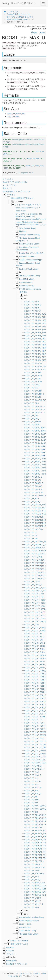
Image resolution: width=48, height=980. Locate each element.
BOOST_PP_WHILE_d (34, 904)
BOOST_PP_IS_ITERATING (36, 551)
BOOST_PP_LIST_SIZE (34, 738)
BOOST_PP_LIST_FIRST (35, 661)
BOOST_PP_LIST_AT (33, 634)
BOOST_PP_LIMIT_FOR (34, 597)
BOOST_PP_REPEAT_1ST (35, 830)
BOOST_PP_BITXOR (33, 382)
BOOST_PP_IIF (31, 535)
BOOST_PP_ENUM (32, 425)
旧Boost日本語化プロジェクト (23, 198)
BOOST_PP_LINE (32, 624)
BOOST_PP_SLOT (32, 870)
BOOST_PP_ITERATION (34, 560)
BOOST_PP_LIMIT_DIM (34, 594)
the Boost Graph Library (29, 269)
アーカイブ (11, 195)
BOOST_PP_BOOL (32, 385)
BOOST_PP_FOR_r (32, 502)
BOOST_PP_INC (31, 538)
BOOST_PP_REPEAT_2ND (35, 833)
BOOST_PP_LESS (32, 581)
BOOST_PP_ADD (32, 302)
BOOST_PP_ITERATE (33, 557)
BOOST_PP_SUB (32, 877)
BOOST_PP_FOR (32, 498)
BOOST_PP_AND (32, 308)
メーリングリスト (10, 185)
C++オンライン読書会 (19, 941)
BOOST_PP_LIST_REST (34, 723)
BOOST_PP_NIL (31, 797)
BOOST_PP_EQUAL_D (34, 483)
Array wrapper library (27, 228)
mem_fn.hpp (21, 211)
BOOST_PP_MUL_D (33, 794)
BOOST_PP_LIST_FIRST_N (36, 664)
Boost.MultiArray (26, 282)
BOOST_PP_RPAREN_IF (35, 867)
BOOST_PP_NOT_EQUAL (35, 806)
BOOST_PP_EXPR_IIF (34, 492)
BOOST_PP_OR (31, 812)
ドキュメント (12, 954)
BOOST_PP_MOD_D (33, 787)
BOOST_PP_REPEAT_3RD (35, 837)
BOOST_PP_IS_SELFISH (35, 554)
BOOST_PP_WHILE (33, 901)
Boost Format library (27, 256)
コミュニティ (8, 179)
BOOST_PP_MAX (13, 117)
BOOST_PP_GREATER (34, 517)
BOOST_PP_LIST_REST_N (36, 726)
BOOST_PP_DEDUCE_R (35, 409)
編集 (42, 33)
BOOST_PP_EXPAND (33, 486)
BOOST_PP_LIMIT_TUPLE (35, 618)
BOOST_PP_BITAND (33, 372)
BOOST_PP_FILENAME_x (35, 495)
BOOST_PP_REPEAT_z (34, 861)
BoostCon (10, 947)
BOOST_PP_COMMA (33, 391)
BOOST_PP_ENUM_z (33, 477)
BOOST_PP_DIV (31, 415)
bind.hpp (23, 231)
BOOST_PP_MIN (31, 778)
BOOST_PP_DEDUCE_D (35, 406)
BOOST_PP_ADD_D (33, 305)
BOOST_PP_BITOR (32, 379)
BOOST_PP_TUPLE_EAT (35, 883)
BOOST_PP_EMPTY (33, 422)
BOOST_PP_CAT (31, 388)
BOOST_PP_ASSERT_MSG (36, 366)
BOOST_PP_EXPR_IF (33, 489)
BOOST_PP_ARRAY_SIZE (35, 360)
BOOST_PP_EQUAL (33, 480)
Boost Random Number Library (32, 917)
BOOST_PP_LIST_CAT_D (35, 643)
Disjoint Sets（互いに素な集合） (32, 253)
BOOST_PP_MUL (32, 790)
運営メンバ (7, 188)
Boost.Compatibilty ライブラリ (28, 208)
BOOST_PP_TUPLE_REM (35, 889)
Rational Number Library (29, 921)
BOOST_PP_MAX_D (34, 159)
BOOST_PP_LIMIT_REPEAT (36, 609)
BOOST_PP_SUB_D (33, 880)
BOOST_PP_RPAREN (33, 864)
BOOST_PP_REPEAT (33, 827)
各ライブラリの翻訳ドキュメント (28, 205)
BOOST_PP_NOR (32, 800)
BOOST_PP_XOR (32, 907)
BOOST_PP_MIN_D (32, 781)
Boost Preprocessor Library (30, 289)
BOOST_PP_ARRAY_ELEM (36, 317)
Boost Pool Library (27, 286)
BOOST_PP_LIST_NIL (33, 720)
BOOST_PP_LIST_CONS (35, 646)
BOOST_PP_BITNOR (33, 376)
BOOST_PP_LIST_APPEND (36, 628)
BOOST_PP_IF (31, 532)
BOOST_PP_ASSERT (33, 363)
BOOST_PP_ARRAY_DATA (35, 314)
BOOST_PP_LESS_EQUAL (35, 588)
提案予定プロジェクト (20, 944)
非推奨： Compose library (30, 235)
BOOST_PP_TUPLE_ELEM (35, 886)
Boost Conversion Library (29, 244)
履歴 (34, 33)
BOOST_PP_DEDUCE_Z (35, 412)
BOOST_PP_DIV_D (32, 419)
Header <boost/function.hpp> (31, 260)
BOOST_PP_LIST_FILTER (35, 655)
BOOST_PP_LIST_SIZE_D (35, 741)
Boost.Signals (25, 927)
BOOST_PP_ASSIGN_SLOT (36, 369)
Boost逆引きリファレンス (17, 964)
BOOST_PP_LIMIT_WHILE (35, 621)
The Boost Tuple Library (29, 934)
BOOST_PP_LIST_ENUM (35, 649)
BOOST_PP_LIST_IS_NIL (35, 717)
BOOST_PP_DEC (32, 403)
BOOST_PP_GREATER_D (35, 520)
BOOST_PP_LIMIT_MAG (16, 114)
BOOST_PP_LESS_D (33, 585)
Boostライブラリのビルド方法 (15, 182)
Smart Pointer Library (28, 931)
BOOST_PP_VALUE (33, 898)
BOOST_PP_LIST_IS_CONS (36, 714)
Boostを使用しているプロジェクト (17, 191)
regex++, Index (25, 924)
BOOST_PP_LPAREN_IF (34, 769)
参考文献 (24, 292)
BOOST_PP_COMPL (33, 397)
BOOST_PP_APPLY (32, 311)
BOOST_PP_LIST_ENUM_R (36, 652)
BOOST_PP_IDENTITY (34, 529)
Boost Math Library (27, 279)
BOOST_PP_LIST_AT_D (34, 637)
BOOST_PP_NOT (32, 803)
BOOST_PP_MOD (32, 784)
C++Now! (10, 951)
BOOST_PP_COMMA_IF (34, 394)
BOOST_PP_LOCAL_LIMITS (36, 760)
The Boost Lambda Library (30, 276)
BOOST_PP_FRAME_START (36, 514)
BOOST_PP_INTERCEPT (35, 548)
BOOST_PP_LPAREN (33, 766)
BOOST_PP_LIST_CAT (34, 640)
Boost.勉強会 (11, 961)
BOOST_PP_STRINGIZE (34, 873)
